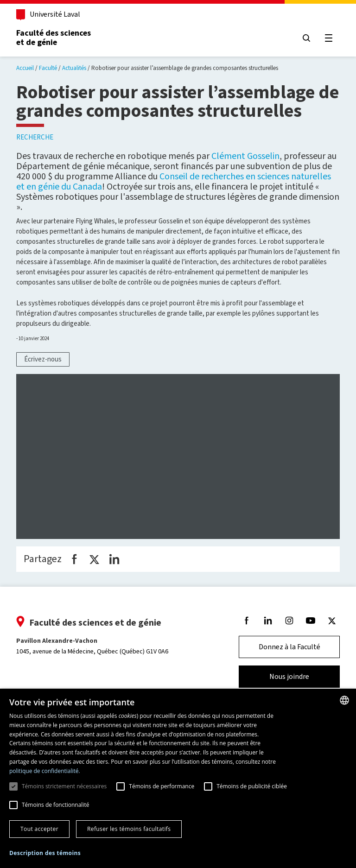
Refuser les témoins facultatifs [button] (129, 829)
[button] (45, 853)
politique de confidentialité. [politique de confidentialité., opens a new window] (45, 771)
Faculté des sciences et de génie (54, 38)
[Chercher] (306, 38)
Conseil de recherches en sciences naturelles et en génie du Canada (174, 181)
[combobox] (344, 700)
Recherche (35, 137)
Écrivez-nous (43, 359)
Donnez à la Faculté (289, 651)
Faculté (48, 68)
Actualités (74, 68)
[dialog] (178, 778)
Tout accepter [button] (39, 829)
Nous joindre (289, 681)
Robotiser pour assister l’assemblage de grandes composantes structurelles (185, 68)
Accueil (25, 68)
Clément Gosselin (245, 156)
